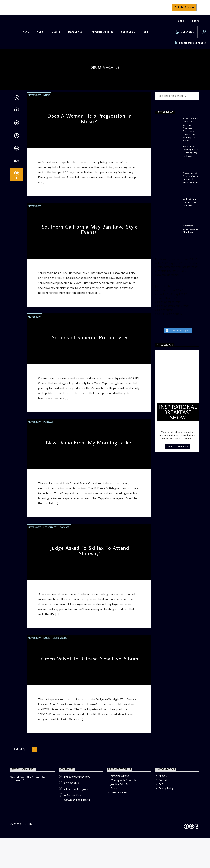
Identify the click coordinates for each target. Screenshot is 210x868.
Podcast (48, 578)
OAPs (181, 21)
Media (40, 32)
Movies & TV (34, 251)
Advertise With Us (103, 32)
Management (76, 32)
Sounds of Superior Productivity (90, 493)
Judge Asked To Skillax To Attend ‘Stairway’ (90, 706)
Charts (56, 32)
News (26, 32)
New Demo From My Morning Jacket (90, 598)
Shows (196, 21)
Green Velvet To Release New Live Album (90, 814)
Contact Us (128, 32)
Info (145, 32)
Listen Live (185, 32)
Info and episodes (177, 602)
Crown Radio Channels (190, 43)
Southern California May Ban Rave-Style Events (90, 385)
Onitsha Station (184, 7)
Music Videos (60, 794)
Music (47, 251)
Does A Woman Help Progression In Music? (90, 275)
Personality (50, 683)
